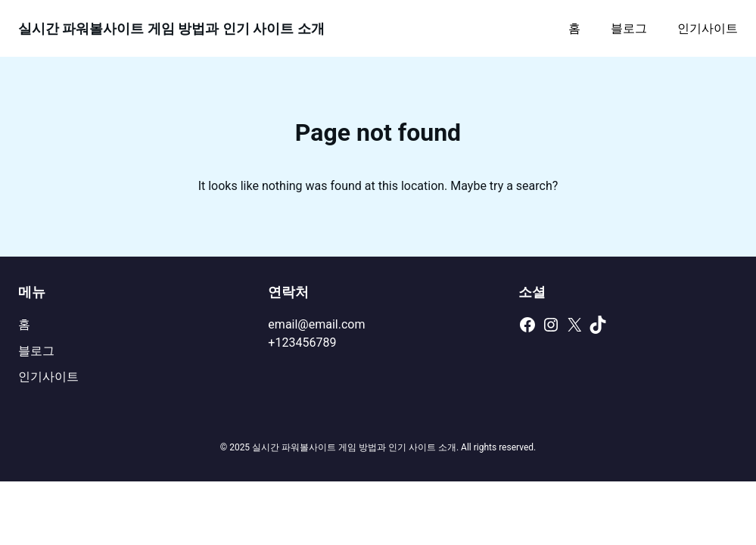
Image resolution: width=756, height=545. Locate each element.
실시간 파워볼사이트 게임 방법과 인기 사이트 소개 (171, 28)
